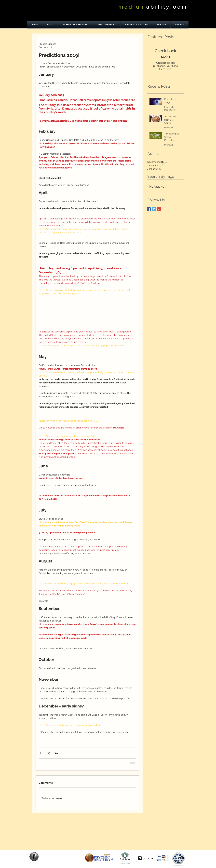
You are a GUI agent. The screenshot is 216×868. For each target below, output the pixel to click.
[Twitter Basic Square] (154, 209)
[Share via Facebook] (40, 753)
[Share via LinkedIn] (56, 753)
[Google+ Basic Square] (159, 209)
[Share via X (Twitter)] (48, 753)
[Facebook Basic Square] (149, 209)
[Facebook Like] (35, 863)
